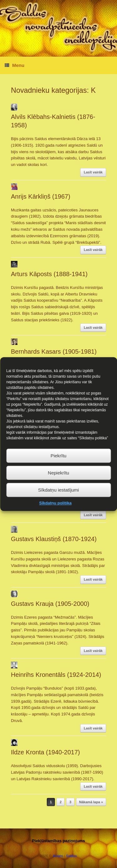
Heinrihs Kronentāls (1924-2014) (56, 675)
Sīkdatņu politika (55, 513)
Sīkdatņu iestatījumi (58, 500)
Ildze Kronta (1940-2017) (45, 752)
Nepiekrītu (58, 483)
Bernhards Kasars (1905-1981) (54, 351)
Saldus (71, 856)
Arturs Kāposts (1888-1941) (49, 274)
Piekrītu (58, 466)
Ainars (58, 856)
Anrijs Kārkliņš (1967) (41, 196)
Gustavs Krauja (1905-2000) (50, 604)
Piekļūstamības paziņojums (59, 841)
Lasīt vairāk (93, 172)
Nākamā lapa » (91, 802)
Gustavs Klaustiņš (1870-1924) (54, 539)
